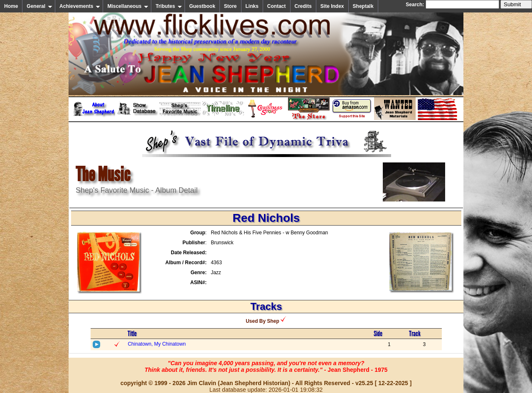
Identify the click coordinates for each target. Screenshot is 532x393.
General (39, 6)
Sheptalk (363, 6)
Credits (303, 6)
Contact (277, 6)
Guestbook (202, 6)
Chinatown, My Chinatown (156, 344)
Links (252, 6)
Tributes (169, 6)
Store (230, 6)
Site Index (332, 6)
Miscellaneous (128, 6)
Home (11, 6)
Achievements (80, 6)
